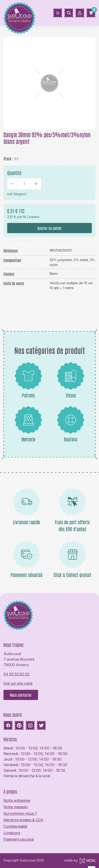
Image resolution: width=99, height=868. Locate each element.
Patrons (28, 380)
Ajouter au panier (49, 228)
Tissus (71, 380)
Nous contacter (21, 695)
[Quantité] (24, 184)
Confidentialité (15, 826)
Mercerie (28, 424)
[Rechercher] (69, 13)
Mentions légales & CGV (23, 820)
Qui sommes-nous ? (20, 813)
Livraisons (12, 833)
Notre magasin (16, 807)
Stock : (8, 159)
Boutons (71, 424)
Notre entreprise (17, 800)
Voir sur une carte (18, 683)
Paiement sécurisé (19, 839)
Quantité (14, 173)
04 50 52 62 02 (16, 674)
